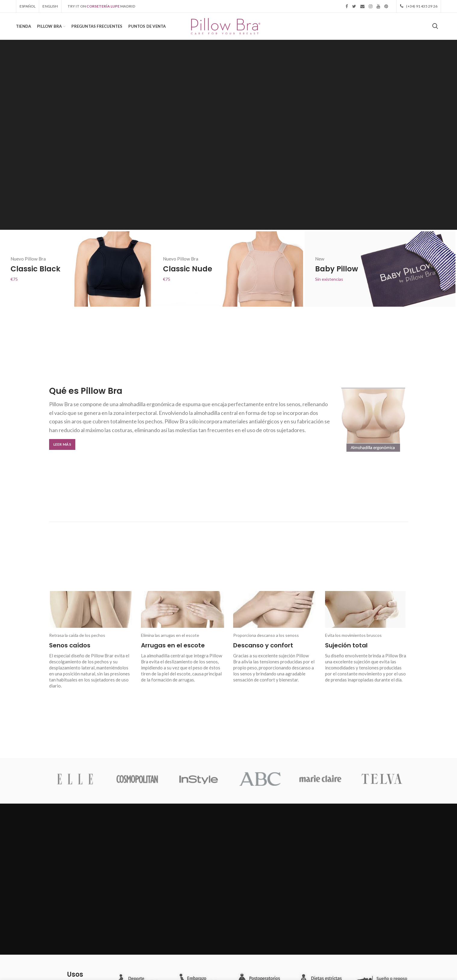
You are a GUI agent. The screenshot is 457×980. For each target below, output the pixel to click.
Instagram (371, 6)
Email (362, 6)
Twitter (354, 6)
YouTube (378, 6)
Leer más (62, 444)
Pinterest (386, 6)
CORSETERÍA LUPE (103, 6)
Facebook (347, 6)
